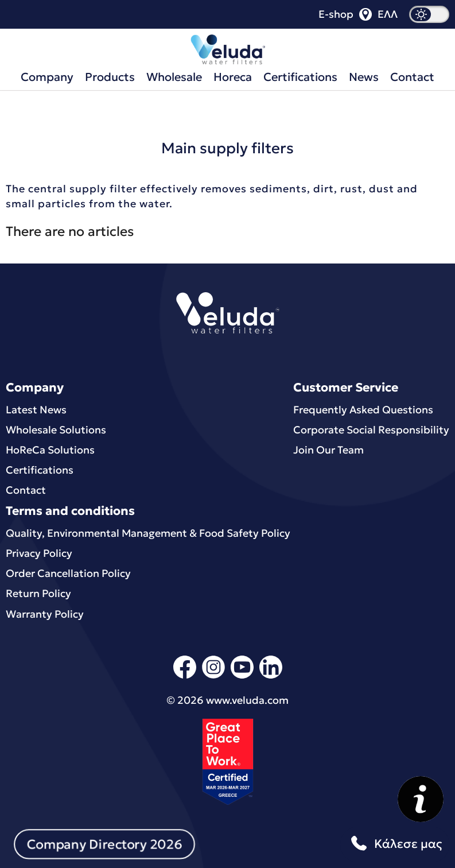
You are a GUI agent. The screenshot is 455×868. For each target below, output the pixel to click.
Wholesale (174, 77)
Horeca (233, 77)
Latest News (36, 410)
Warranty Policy (45, 614)
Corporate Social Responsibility (371, 430)
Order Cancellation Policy (68, 573)
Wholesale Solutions (56, 430)
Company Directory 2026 (104, 844)
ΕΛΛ (388, 14)
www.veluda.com (247, 700)
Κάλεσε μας (395, 844)
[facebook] (185, 677)
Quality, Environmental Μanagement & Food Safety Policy (148, 533)
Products (110, 77)
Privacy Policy (39, 553)
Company (47, 77)
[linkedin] (271, 677)
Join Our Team (328, 450)
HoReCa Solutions (50, 450)
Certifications (300, 77)
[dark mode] (429, 14)
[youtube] (242, 677)
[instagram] (213, 677)
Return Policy (38, 593)
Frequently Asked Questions (363, 410)
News (364, 77)
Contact (412, 77)
